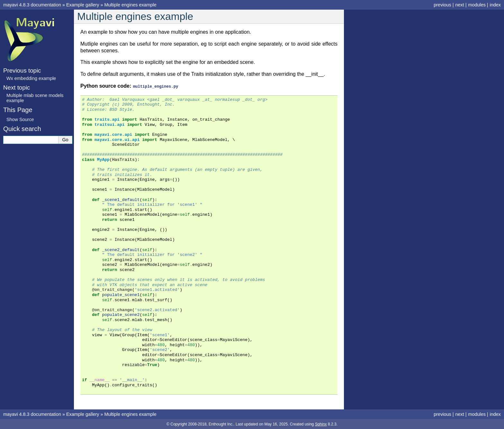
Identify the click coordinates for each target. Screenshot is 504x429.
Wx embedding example (31, 78)
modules (477, 5)
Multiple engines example (130, 5)
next (459, 5)
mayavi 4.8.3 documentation (32, 5)
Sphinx (321, 424)
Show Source (20, 119)
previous (442, 5)
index (495, 5)
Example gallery (83, 5)
